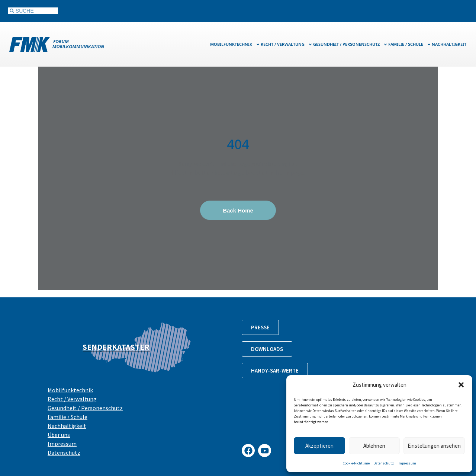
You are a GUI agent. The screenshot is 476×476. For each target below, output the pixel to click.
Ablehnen (374, 446)
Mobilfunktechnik (235, 44)
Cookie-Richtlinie (356, 463)
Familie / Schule (410, 44)
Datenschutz (384, 463)
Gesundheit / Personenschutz (350, 44)
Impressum (407, 463)
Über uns (59, 435)
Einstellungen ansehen (434, 446)
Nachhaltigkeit (449, 44)
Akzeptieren (319, 446)
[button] (461, 385)
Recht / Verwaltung (287, 44)
